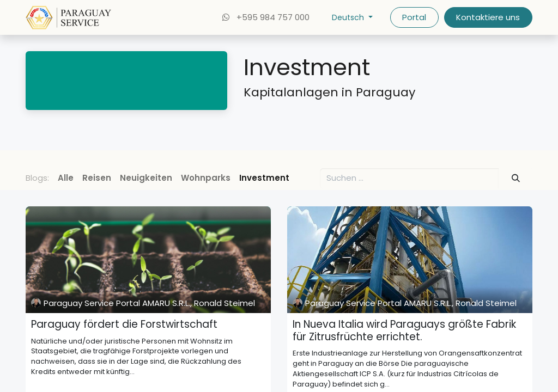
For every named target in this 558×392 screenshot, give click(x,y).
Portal (414, 17)
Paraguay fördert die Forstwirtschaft (124, 325)
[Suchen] (516, 178)
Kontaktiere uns (488, 17)
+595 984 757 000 (265, 17)
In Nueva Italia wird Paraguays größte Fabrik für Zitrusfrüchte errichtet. (404, 331)
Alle (66, 178)
